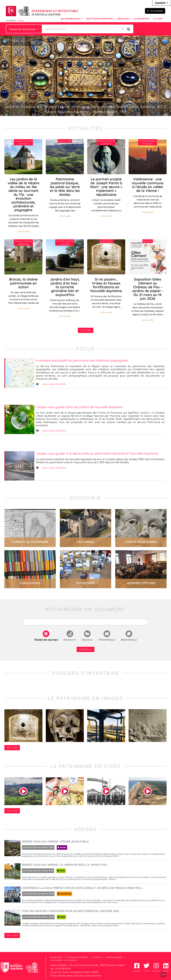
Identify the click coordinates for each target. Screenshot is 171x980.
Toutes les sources (46, 640)
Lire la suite (23, 231)
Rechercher (85, 649)
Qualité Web (56, 957)
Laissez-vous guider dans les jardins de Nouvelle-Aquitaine (79, 407)
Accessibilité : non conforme (64, 960)
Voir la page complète (54, 384)
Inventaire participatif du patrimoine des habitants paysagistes (82, 360)
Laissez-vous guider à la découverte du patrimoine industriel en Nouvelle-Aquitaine (97, 453)
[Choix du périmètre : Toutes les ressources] (24, 29)
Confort (162, 3)
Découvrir (70, 640)
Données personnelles (77, 957)
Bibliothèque (129, 640)
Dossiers (87, 640)
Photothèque (107, 640)
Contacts (97, 957)
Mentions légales (114, 957)
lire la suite (30, 528)
